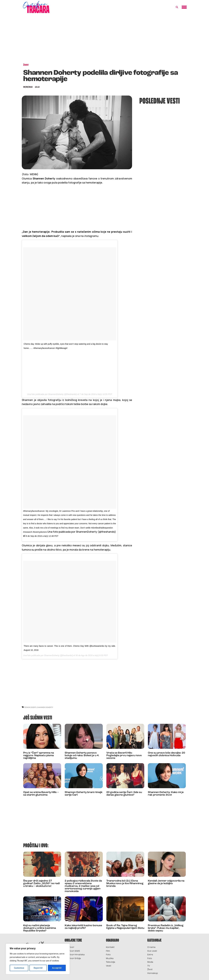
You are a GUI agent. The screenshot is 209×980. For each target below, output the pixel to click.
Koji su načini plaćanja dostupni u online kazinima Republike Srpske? (40, 928)
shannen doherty (45, 707)
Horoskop (153, 973)
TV (149, 966)
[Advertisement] (105, 40)
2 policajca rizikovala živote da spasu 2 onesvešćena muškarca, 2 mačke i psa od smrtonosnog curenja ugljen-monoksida (83, 886)
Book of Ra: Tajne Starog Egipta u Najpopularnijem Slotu (125, 927)
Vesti (108, 966)
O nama (151, 947)
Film (108, 951)
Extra (150, 955)
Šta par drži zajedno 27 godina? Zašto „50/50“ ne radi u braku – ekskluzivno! (41, 884)
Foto (108, 955)
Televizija (111, 962)
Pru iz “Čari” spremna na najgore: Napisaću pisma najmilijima (39, 756)
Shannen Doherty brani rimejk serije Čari (84, 794)
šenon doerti (30, 707)
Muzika (110, 959)
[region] (38, 959)
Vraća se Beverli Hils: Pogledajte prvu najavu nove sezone (124, 756)
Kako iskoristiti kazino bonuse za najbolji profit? (83, 927)
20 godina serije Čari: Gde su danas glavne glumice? (124, 794)
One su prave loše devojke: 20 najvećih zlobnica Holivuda (166, 754)
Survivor (69, 947)
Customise (19, 968)
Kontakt (110, 947)
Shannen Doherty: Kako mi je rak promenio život (166, 794)
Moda (150, 962)
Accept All (57, 968)
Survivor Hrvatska (75, 955)
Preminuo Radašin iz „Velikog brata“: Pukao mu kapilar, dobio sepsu (166, 928)
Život (150, 970)
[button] (177, 7)
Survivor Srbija (73, 959)
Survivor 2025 (72, 951)
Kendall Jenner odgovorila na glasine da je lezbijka (166, 882)
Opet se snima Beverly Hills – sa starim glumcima (41, 794)
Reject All (38, 968)
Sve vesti (152, 951)
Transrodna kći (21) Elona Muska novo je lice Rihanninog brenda (125, 884)
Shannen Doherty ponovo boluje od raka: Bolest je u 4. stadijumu (82, 756)
